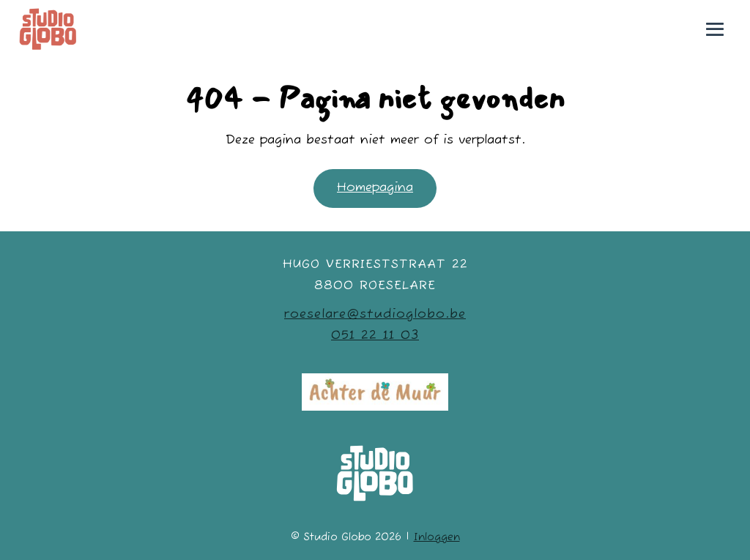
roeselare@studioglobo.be (375, 314)
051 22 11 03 (375, 336)
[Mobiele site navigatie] (715, 29)
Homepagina (375, 188)
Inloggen (437, 537)
